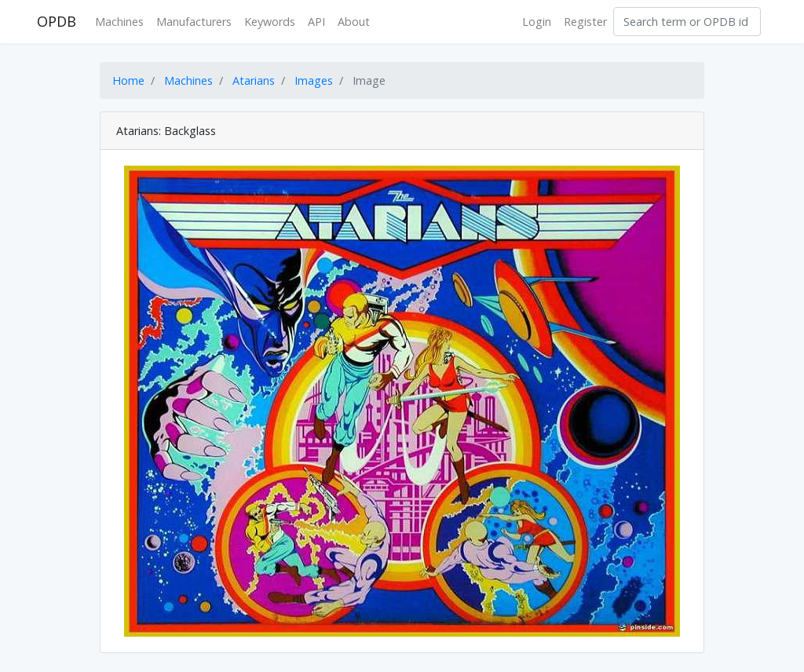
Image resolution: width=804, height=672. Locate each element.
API (316, 22)
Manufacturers (194, 22)
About (354, 22)
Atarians (254, 80)
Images (314, 80)
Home (128, 80)
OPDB (57, 21)
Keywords (270, 22)
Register (585, 22)
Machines (119, 22)
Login (537, 22)
